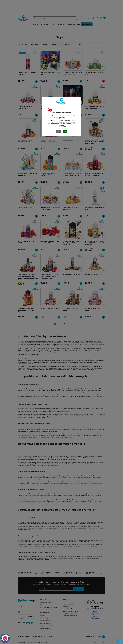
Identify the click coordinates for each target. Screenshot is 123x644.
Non (58, 131)
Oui (65, 131)
